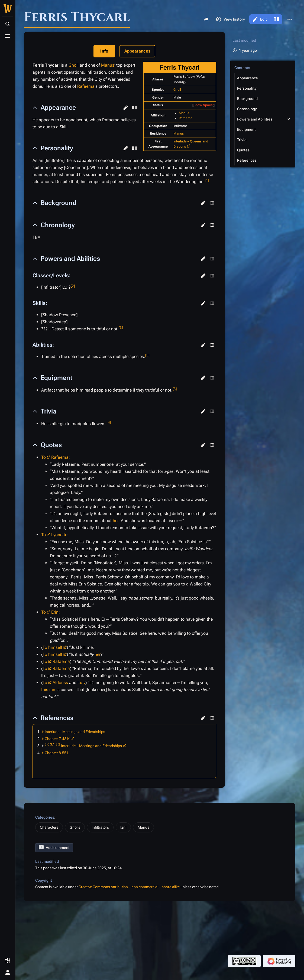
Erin (55, 612)
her (116, 521)
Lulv (81, 683)
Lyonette (59, 535)
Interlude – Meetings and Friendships (91, 746)
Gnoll (177, 90)
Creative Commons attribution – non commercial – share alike (129, 887)
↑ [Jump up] (43, 732)
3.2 (58, 744)
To (43, 457)
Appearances (137, 51)
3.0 (47, 744)
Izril (123, 827)
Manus (184, 113)
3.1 (52, 744)
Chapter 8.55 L (57, 753)
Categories (45, 817)
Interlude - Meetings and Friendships (75, 732)
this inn (48, 690)
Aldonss (60, 683)
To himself (52, 647)
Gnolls (75, 827)
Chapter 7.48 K (57, 739)
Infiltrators (100, 827)
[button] (126, 108)
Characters (49, 827)
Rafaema (186, 118)
